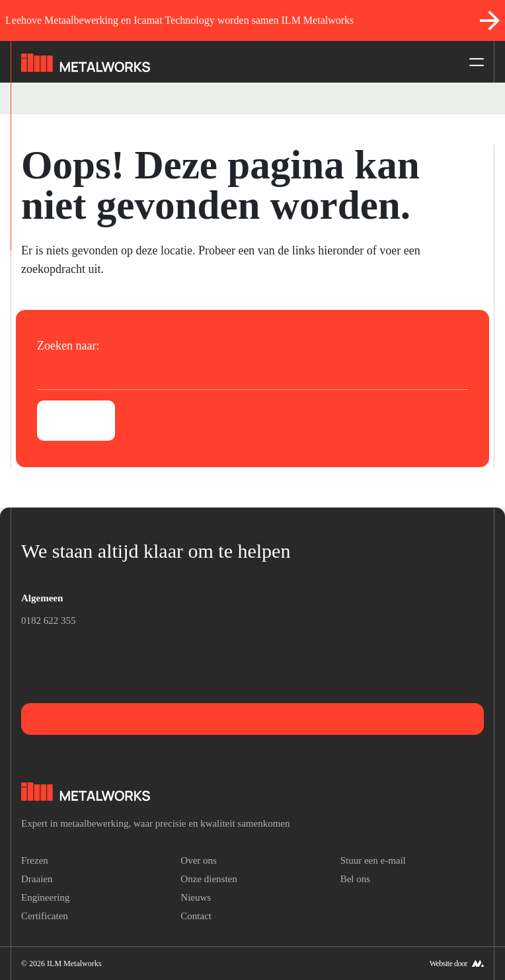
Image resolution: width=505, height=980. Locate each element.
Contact (196, 916)
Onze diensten (209, 879)
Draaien (37, 879)
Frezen (35, 860)
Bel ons (355, 879)
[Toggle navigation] (473, 62)
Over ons (199, 860)
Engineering (45, 897)
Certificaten (45, 916)
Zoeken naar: (68, 346)
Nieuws (196, 897)
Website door (448, 963)
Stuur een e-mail (373, 860)
